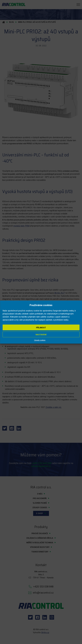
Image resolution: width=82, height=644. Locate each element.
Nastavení (41, 335)
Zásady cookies (40, 340)
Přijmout (41, 328)
